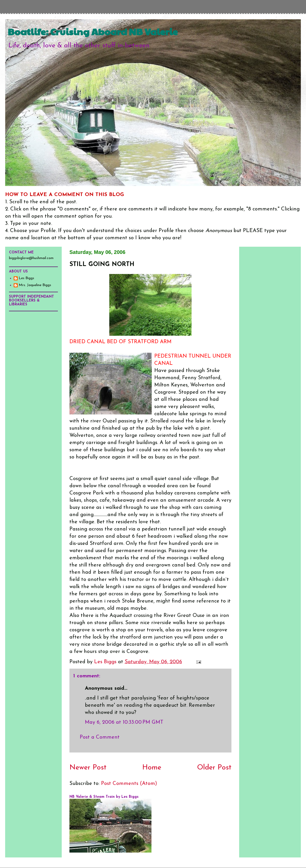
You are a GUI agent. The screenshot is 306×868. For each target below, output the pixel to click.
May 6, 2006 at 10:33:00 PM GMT (124, 722)
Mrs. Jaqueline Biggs (35, 285)
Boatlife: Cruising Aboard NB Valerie (93, 31)
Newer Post (88, 768)
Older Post (214, 768)
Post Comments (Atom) (129, 784)
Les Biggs (26, 278)
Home (152, 768)
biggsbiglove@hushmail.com (31, 258)
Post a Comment (100, 737)
